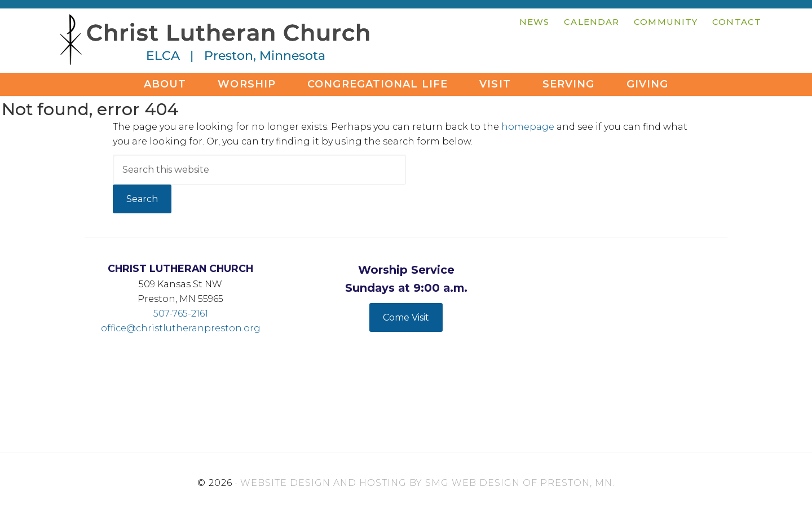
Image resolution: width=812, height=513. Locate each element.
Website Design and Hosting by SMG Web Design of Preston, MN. (427, 483)
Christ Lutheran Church (214, 42)
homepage (528, 127)
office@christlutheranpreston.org (181, 328)
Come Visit (406, 317)
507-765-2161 (181, 313)
